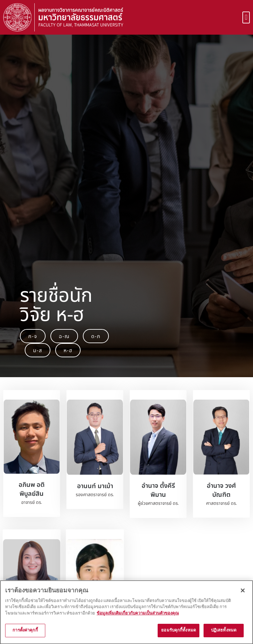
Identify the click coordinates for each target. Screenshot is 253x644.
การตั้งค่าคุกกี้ (25, 636)
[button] (246, 17)
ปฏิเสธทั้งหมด (224, 636)
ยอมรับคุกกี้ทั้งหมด (179, 636)
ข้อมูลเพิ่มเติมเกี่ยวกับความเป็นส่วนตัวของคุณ (138, 619)
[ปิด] (243, 596)
